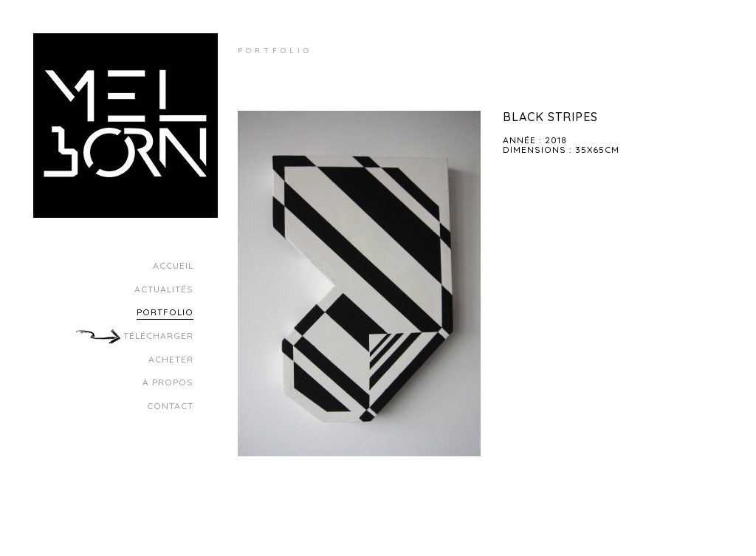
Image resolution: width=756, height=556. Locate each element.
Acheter (171, 359)
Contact (170, 406)
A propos (168, 382)
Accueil (173, 265)
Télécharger (157, 336)
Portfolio (165, 312)
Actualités (164, 289)
